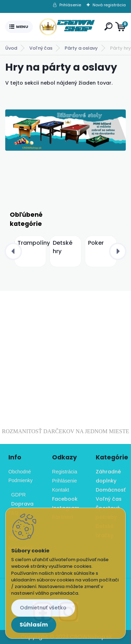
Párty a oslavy (81, 48)
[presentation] (13, 251)
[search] (108, 26)
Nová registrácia (109, 5)
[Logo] (67, 27)
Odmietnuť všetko (43, 608)
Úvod (11, 48)
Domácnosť (111, 490)
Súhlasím (34, 625)
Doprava (21, 504)
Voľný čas (41, 48)
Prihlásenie (70, 5)
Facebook (65, 499)
